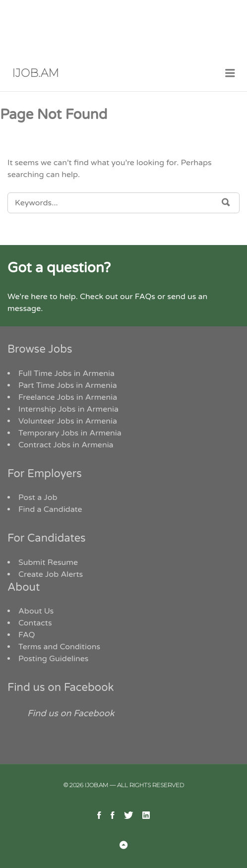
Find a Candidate (50, 509)
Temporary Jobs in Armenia (70, 433)
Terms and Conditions (59, 647)
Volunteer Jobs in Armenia (68, 421)
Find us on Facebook (61, 687)
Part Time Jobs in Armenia (68, 385)
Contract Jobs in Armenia (66, 445)
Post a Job (38, 497)
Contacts (35, 623)
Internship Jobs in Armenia (68, 409)
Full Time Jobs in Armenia (66, 373)
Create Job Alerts (51, 574)
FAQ (27, 635)
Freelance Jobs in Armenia (68, 397)
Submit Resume (48, 562)
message (24, 309)
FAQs (145, 297)
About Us (36, 611)
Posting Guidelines (53, 659)
